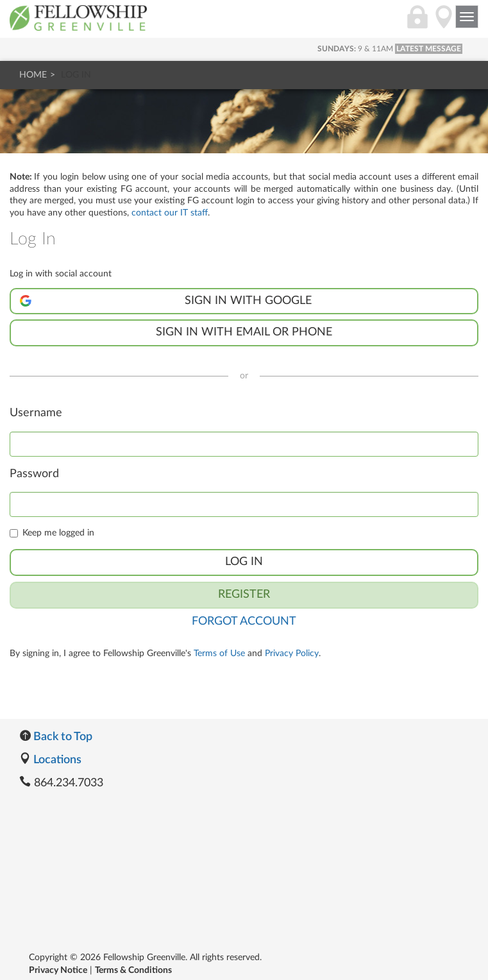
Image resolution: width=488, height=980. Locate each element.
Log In (244, 562)
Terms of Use (219, 654)
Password (34, 474)
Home (33, 75)
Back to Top (56, 737)
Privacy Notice (58, 970)
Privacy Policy (292, 654)
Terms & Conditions (133, 970)
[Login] (417, 24)
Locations (50, 760)
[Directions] (444, 24)
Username (36, 413)
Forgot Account (244, 621)
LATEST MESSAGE (429, 49)
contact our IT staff (170, 213)
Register (244, 595)
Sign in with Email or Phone (244, 332)
